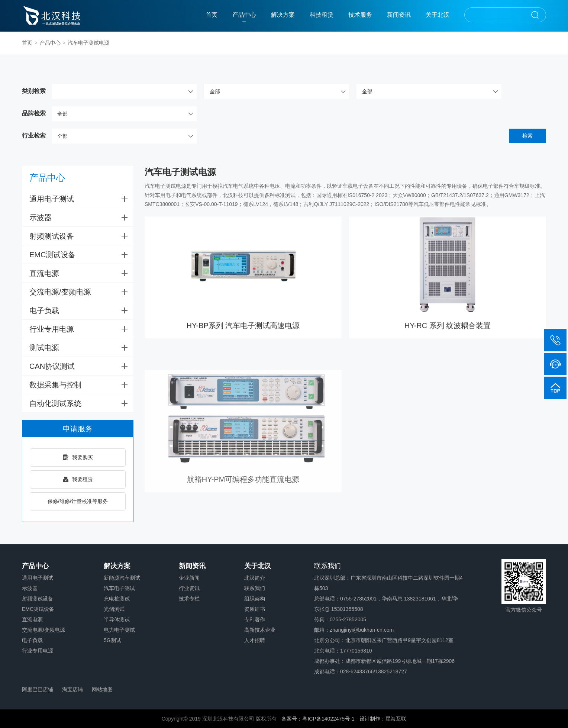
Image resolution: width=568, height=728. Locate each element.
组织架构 (255, 599)
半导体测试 (117, 619)
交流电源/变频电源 (81, 292)
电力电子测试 (119, 630)
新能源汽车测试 (122, 578)
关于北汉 (438, 15)
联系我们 (255, 588)
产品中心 (244, 15)
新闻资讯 (399, 15)
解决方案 (283, 15)
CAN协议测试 (81, 366)
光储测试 (114, 609)
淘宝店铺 (72, 689)
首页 (212, 15)
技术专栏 (189, 599)
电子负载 (81, 310)
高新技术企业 (260, 630)
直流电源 (81, 273)
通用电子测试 (81, 199)
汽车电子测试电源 (88, 43)
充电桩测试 (117, 599)
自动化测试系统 (81, 403)
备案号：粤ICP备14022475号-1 (318, 719)
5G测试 (112, 640)
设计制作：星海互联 (383, 719)
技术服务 (360, 15)
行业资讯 (189, 588)
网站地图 (102, 689)
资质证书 (255, 609)
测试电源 (81, 348)
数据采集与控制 (81, 385)
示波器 (81, 218)
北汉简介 (255, 578)
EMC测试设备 (81, 255)
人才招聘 (255, 640)
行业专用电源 (81, 329)
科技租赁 (322, 15)
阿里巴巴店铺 (38, 689)
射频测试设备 (81, 236)
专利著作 (255, 619)
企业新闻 (189, 578)
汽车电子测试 (119, 588)
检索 (527, 136)
